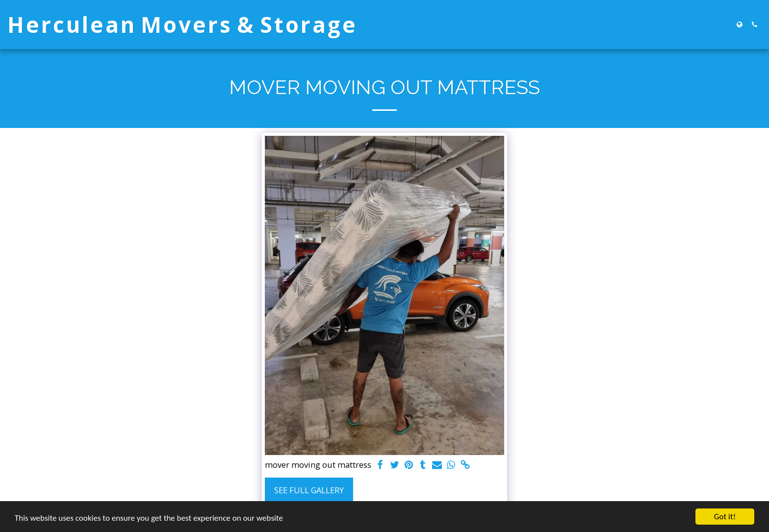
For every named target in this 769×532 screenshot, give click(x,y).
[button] (754, 25)
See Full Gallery (309, 490)
